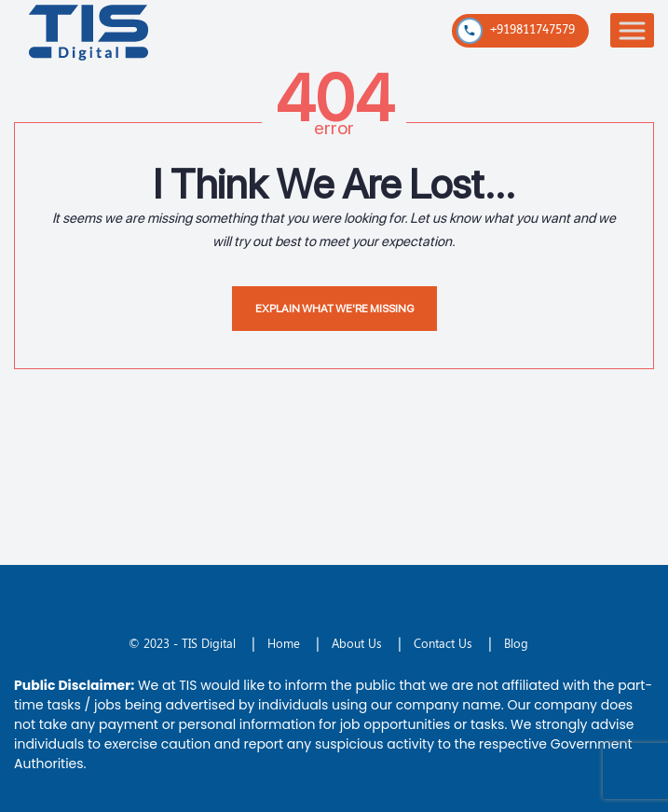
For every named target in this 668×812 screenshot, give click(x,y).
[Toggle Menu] (633, 30)
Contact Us (443, 643)
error (334, 128)
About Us (357, 643)
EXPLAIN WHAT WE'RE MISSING (334, 309)
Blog (516, 643)
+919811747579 (516, 31)
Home (284, 643)
